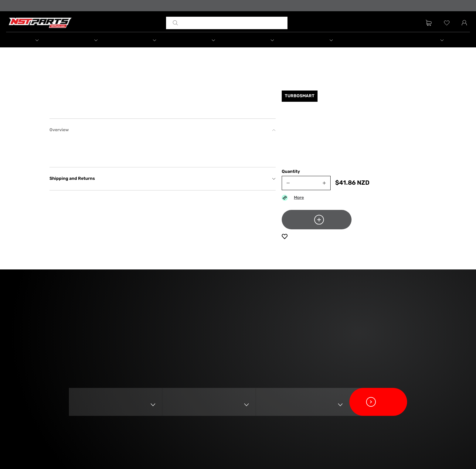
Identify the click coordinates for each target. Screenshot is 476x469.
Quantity (291, 178)
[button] (43, 41)
